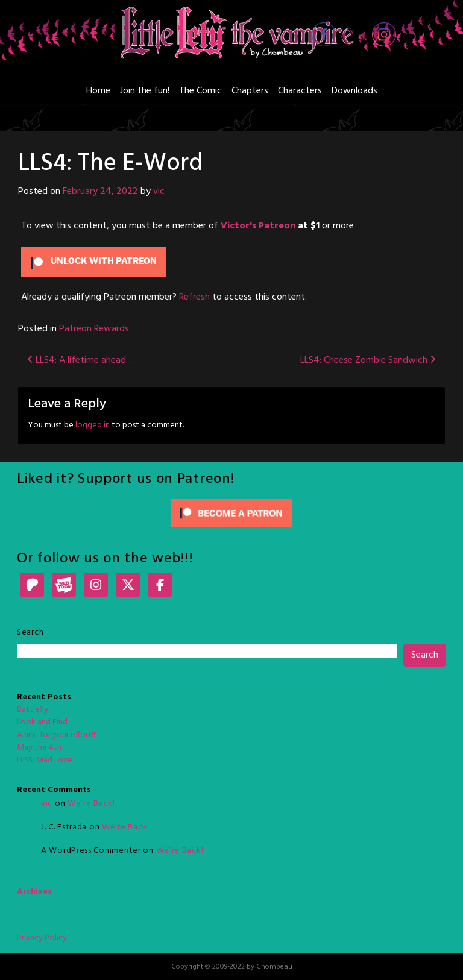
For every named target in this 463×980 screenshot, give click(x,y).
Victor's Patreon (258, 226)
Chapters (250, 91)
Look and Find (42, 722)
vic (159, 192)
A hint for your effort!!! (57, 735)
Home (98, 91)
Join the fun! (145, 91)
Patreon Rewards (94, 329)
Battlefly (33, 710)
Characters (300, 91)
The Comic (200, 91)
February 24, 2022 (100, 192)
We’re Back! (91, 804)
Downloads (354, 91)
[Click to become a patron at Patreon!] (231, 513)
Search (30, 633)
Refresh (194, 297)
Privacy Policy (42, 938)
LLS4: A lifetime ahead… (80, 360)
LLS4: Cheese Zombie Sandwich (368, 360)
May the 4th (39, 748)
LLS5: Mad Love (45, 760)
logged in (93, 425)
